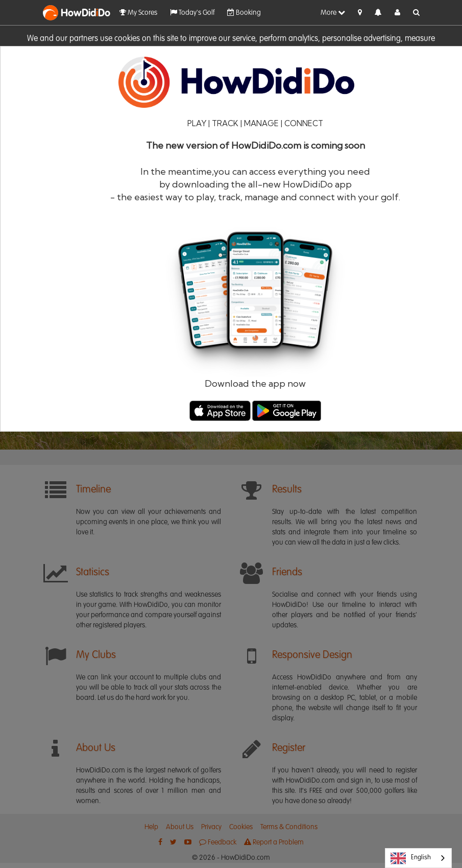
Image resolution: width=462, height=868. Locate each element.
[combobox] (418, 858)
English (411, 858)
